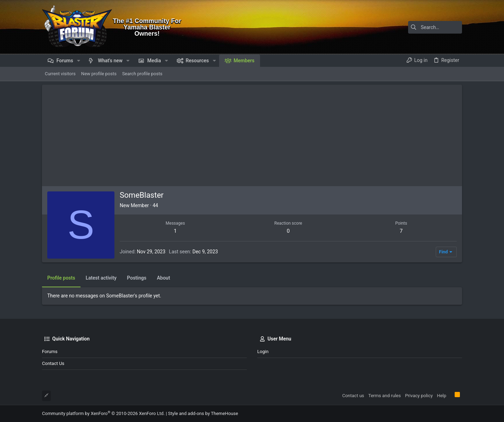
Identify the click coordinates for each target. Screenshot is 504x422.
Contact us (53, 363)
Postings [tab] (137, 278)
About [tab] (163, 278)
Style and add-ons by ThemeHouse (203, 413)
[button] (79, 61)
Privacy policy (419, 396)
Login (263, 351)
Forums (50, 351)
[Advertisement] (252, 134)
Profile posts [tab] (61, 278)
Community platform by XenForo (103, 413)
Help (442, 396)
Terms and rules (384, 396)
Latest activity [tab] (101, 278)
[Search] (418, 27)
